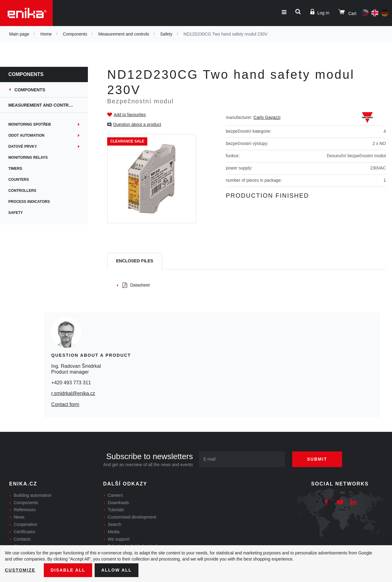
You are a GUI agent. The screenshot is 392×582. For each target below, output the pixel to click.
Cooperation (25, 524)
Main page (19, 34)
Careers (115, 495)
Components (75, 34)
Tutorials (116, 510)
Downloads (118, 503)
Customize (20, 570)
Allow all (117, 570)
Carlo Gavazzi (267, 117)
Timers (19, 169)
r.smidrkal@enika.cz (73, 393)
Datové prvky (26, 146)
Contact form (65, 404)
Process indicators (33, 202)
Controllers (26, 191)
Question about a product (137, 124)
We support (119, 539)
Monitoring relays (32, 158)
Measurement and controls (124, 34)
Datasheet (136, 285)
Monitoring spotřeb (34, 124)
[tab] (135, 261)
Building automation (33, 495)
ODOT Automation (30, 135)
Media (114, 532)
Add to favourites (130, 115)
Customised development (132, 517)
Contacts (22, 539)
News (19, 517)
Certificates (24, 532)
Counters (23, 180)
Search (115, 524)
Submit (318, 459)
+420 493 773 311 (71, 383)
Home (46, 34)
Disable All (68, 570)
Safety (166, 34)
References (25, 510)
